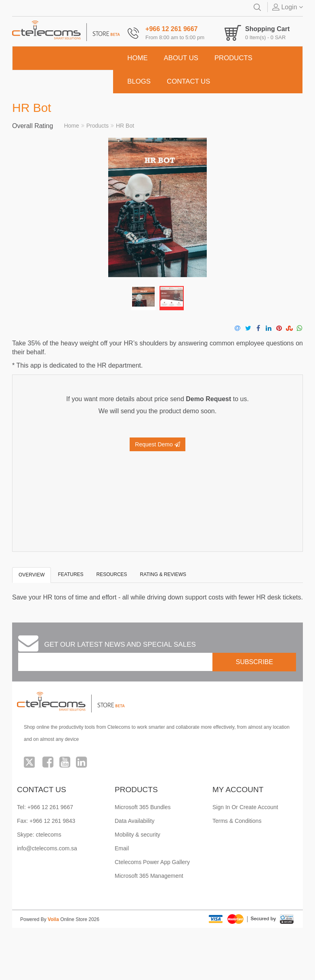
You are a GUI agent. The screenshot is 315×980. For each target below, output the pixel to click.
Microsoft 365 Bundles (143, 807)
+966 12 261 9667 (171, 29)
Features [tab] (70, 574)
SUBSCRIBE (254, 662)
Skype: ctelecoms (39, 835)
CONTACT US (188, 81)
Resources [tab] (112, 574)
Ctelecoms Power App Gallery (152, 862)
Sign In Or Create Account (245, 807)
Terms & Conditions (237, 821)
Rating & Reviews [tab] (163, 574)
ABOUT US (181, 58)
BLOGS (139, 81)
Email (122, 848)
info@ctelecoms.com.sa (47, 848)
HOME (137, 58)
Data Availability (135, 821)
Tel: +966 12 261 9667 (45, 807)
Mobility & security (138, 835)
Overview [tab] (31, 575)
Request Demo (157, 444)
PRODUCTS (233, 58)
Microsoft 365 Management (149, 876)
